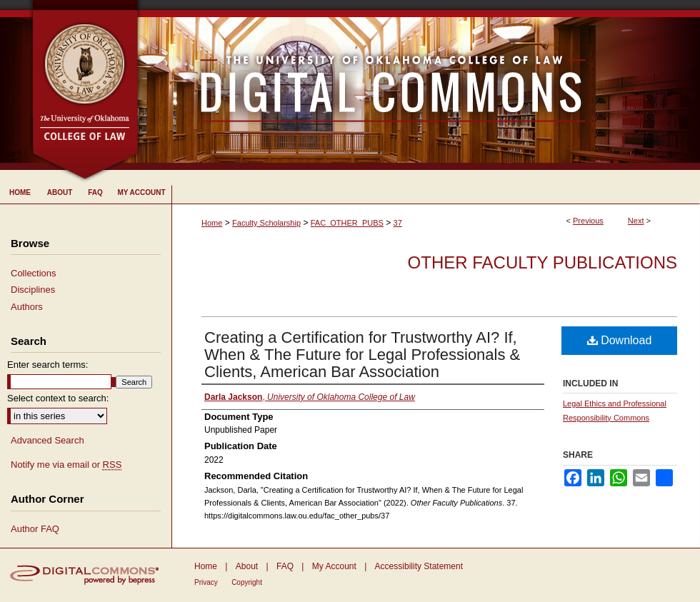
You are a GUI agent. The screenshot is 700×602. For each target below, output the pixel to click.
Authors (27, 307)
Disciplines (33, 290)
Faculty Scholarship (266, 223)
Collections (34, 273)
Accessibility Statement (419, 566)
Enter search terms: (47, 365)
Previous (588, 221)
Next (636, 221)
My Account (334, 566)
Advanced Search (47, 440)
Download (620, 340)
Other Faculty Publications (542, 262)
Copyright (247, 582)
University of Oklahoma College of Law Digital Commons (420, 85)
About (247, 566)
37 (398, 223)
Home (212, 223)
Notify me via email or (66, 465)
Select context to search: (58, 398)
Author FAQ (35, 529)
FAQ (285, 566)
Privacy (206, 582)
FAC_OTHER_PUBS (347, 223)
